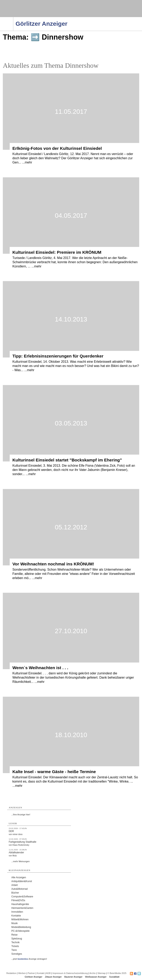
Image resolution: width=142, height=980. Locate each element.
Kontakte (16, 916)
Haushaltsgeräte (20, 904)
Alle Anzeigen (19, 877)
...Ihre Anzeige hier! (21, 815)
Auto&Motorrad (19, 889)
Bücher (15, 893)
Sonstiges (17, 954)
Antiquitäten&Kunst (22, 881)
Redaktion (11, 973)
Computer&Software (22, 897)
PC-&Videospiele (20, 931)
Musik (14, 923)
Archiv (92, 973)
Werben (22, 973)
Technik (15, 942)
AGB (48, 973)
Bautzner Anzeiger (73, 977)
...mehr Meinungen (20, 861)
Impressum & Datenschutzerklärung (70, 973)
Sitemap (101, 973)
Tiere (14, 950)
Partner (31, 973)
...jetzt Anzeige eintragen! (29, 959)
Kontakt (40, 973)
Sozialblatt (114, 977)
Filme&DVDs (18, 900)
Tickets (15, 946)
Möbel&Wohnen (20, 919)
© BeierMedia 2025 (117, 973)
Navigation (13, 18)
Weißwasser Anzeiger (96, 977)
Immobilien (17, 912)
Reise (14, 935)
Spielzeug (17, 939)
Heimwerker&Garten (22, 908)
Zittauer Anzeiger (53, 977)
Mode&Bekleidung (21, 927)
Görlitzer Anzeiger (33, 977)
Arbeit (14, 885)
